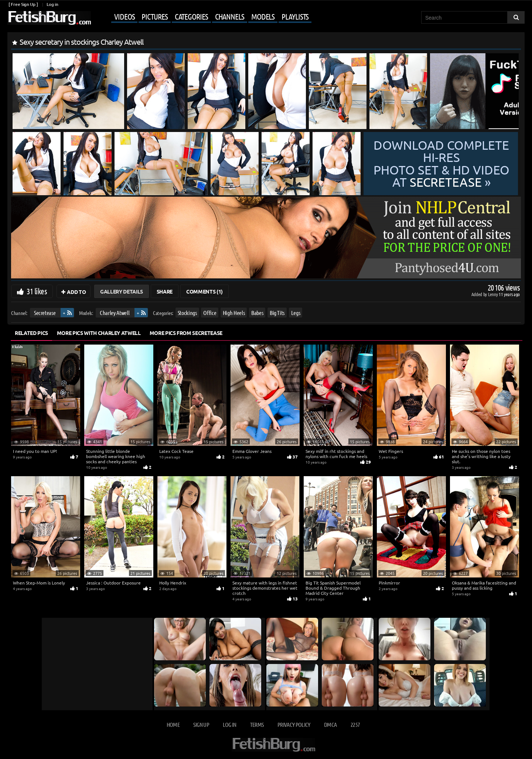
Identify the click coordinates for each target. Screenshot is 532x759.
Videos (124, 16)
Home (173, 724)
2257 (355, 724)
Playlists (295, 16)
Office (210, 313)
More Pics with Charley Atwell (99, 333)
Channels (230, 16)
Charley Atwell (115, 313)
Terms (257, 724)
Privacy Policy (294, 724)
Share (165, 291)
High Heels (234, 313)
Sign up (201, 724)
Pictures (154, 16)
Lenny (493, 294)
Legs (296, 313)
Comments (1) (204, 291)
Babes (257, 313)
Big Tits (277, 313)
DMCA (330, 724)
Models (263, 16)
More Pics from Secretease (186, 333)
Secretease (45, 313)
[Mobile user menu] (202, 17)
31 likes (37, 291)
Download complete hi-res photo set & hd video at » (441, 164)
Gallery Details (122, 291)
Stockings (187, 313)
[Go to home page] (49, 18)
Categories (191, 16)
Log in (52, 4)
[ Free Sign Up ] (23, 4)
